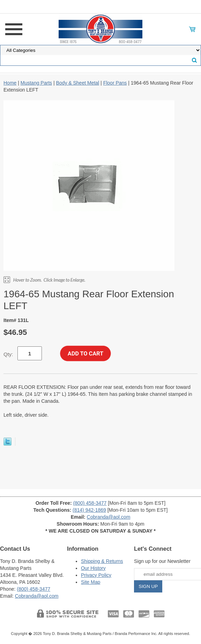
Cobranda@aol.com (109, 517)
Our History (93, 568)
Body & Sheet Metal (77, 83)
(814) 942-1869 (89, 510)
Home (10, 83)
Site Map (91, 582)
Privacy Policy (96, 575)
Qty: (8, 354)
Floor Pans (115, 83)
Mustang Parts (36, 83)
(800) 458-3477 (90, 503)
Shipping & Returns (102, 561)
